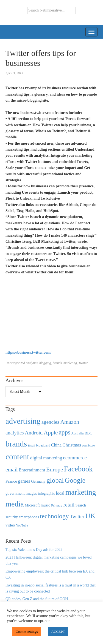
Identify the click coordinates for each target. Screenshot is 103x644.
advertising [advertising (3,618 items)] (23, 421)
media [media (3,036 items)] (15, 504)
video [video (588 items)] (10, 525)
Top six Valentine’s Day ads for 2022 (34, 550)
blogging (45, 363)
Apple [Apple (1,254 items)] (51, 433)
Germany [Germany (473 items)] (38, 481)
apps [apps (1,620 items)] (65, 432)
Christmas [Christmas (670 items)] (72, 445)
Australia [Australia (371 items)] (77, 433)
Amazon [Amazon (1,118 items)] (70, 422)
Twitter (83, 363)
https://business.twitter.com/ (29, 352)
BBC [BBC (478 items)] (88, 433)
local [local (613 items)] (60, 493)
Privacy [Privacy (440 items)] (57, 505)
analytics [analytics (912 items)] (15, 433)
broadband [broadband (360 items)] (43, 445)
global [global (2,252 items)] (55, 480)
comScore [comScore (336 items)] (88, 446)
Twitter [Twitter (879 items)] (77, 517)
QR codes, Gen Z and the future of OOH (37, 599)
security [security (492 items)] (12, 517)
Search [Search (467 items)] (81, 505)
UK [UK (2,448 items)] (91, 516)
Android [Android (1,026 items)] (34, 433)
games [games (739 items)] (24, 481)
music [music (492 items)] (45, 505)
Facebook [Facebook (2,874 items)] (78, 469)
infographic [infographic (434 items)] (46, 493)
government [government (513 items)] (15, 493)
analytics (32, 363)
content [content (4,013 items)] (17, 457)
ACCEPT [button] (58, 632)
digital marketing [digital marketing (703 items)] (46, 458)
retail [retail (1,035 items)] (69, 505)
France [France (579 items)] (11, 481)
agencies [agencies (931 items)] (50, 422)
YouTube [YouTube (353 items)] (22, 525)
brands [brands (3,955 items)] (16, 444)
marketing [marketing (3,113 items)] (81, 492)
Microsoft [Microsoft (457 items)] (32, 505)
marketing (70, 363)
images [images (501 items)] (31, 493)
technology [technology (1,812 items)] (54, 516)
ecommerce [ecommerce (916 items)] (75, 458)
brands (57, 363)
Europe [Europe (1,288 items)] (55, 470)
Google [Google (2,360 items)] (75, 480)
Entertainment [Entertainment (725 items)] (32, 470)
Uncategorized (15, 363)
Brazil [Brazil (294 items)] (32, 446)
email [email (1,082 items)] (12, 470)
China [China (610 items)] (56, 445)
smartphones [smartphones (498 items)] (29, 517)
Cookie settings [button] (27, 632)
